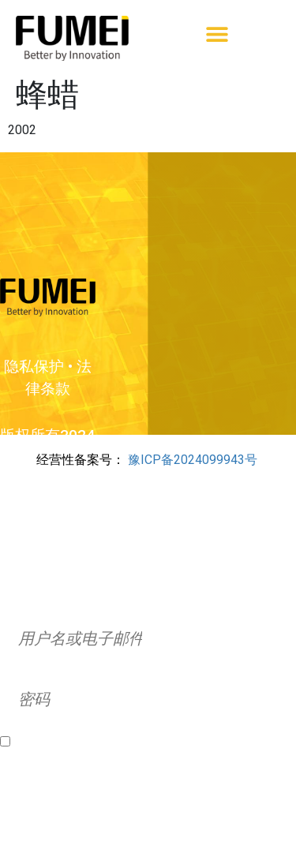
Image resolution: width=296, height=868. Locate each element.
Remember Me (58, 742)
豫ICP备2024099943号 (193, 460)
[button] (217, 34)
